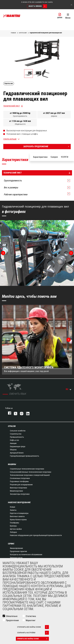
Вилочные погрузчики (18, 488)
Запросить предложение (47, 147)
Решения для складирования (21, 485)
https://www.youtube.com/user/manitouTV (33, 413)
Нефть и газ (14, 440)
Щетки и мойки (16, 529)
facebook (8, 413)
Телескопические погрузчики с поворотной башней (30, 475)
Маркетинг (31, 620)
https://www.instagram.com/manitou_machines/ (20, 413)
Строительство (16, 434)
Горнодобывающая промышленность (25, 456)
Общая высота (20, 124)
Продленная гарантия (18, 551)
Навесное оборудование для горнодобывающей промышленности (36, 535)
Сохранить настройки (33, 633)
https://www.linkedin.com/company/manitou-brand (27, 413)
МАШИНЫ (12, 464)
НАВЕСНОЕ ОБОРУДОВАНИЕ (19, 502)
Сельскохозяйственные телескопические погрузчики (31, 472)
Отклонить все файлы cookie (33, 627)
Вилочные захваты (17, 516)
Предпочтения (12, 620)
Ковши (12, 507)
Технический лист (12, 106)
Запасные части (16, 558)
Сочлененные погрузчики (20, 478)
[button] (68, 16)
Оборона (13, 450)
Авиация (13, 443)
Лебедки (13, 532)
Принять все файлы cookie (33, 639)
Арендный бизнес (17, 453)
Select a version (38, 6)
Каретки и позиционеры (19, 513)
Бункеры (13, 526)
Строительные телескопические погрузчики (27, 469)
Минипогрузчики (16, 491)
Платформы (15, 523)
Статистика (31, 616)
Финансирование (16, 548)
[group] (37, 340)
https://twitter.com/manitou (14, 413)
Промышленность (17, 437)
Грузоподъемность (20, 116)
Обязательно (12, 616)
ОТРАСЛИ (12, 426)
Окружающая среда (18, 446)
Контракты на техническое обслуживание (26, 554)
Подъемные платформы (19, 481)
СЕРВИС (11, 544)
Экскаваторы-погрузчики (20, 494)
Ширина (54, 116)
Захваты (13, 510)
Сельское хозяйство (18, 431)
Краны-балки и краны (18, 520)
